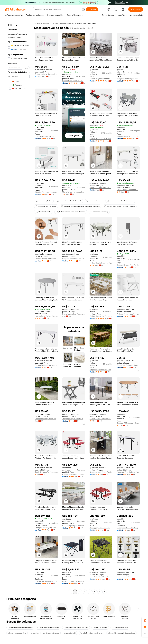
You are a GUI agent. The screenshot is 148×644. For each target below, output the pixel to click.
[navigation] (19, 308)
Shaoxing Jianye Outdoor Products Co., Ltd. (46, 74)
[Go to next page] (105, 592)
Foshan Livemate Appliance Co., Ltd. (128, 577)
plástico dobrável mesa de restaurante (71, 212)
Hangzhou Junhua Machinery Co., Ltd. (74, 314)
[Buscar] (92, 9)
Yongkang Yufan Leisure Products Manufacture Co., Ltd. (128, 472)
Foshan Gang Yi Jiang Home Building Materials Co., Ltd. (46, 316)
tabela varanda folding (99, 212)
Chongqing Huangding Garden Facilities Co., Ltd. (46, 528)
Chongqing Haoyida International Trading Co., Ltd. (74, 526)
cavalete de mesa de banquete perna (45, 633)
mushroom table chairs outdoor (20, 628)
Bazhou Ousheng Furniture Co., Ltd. (46, 365)
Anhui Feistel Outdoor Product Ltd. (101, 577)
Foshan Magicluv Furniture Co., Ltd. (101, 79)
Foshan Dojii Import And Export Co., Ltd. (46, 581)
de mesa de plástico (44, 201)
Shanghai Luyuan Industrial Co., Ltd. (74, 192)
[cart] (116, 10)
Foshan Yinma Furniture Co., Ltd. (128, 190)
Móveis (46, 23)
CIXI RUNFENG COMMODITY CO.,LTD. (101, 139)
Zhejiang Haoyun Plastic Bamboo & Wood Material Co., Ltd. (74, 419)
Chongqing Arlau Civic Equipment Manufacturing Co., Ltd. (101, 528)
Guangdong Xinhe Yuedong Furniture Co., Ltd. (128, 528)
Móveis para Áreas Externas (63, 23)
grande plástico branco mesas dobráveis (120, 206)
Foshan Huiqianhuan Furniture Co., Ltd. (101, 263)
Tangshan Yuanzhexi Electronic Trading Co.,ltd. (101, 370)
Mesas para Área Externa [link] (87, 23)
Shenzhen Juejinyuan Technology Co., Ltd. (46, 136)
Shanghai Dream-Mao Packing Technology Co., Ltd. (128, 265)
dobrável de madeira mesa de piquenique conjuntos (80, 206)
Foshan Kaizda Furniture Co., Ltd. (101, 419)
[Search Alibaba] (58, 9)
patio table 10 (70, 633)
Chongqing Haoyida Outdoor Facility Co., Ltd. (74, 474)
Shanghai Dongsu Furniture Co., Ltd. (128, 136)
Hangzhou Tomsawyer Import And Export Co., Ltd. (128, 79)
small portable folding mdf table (76, 628)
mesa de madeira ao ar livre (48, 628)
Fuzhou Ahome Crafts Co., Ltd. (101, 188)
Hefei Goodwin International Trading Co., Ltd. (74, 581)
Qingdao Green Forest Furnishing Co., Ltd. (101, 472)
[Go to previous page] (70, 592)
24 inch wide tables (43, 212)
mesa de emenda (100, 628)
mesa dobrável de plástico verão (69, 201)
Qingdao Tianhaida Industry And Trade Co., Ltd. (46, 192)
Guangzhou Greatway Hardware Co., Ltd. (128, 365)
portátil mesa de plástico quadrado (121, 633)
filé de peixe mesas (120, 628)
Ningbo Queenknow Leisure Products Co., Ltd (74, 258)
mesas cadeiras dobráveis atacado (120, 201)
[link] (145, 621)
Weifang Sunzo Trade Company (128, 314)
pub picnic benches (94, 201)
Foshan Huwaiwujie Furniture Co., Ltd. (101, 316)
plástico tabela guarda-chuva (92, 633)
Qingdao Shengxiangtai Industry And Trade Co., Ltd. (46, 258)
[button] (83, 9)
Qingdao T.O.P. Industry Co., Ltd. (128, 423)
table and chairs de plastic (46, 206)
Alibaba (37, 23)
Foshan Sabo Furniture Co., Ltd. (74, 81)
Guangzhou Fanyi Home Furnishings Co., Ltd (46, 419)
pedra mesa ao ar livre (17, 633)
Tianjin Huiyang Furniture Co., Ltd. (46, 472)
